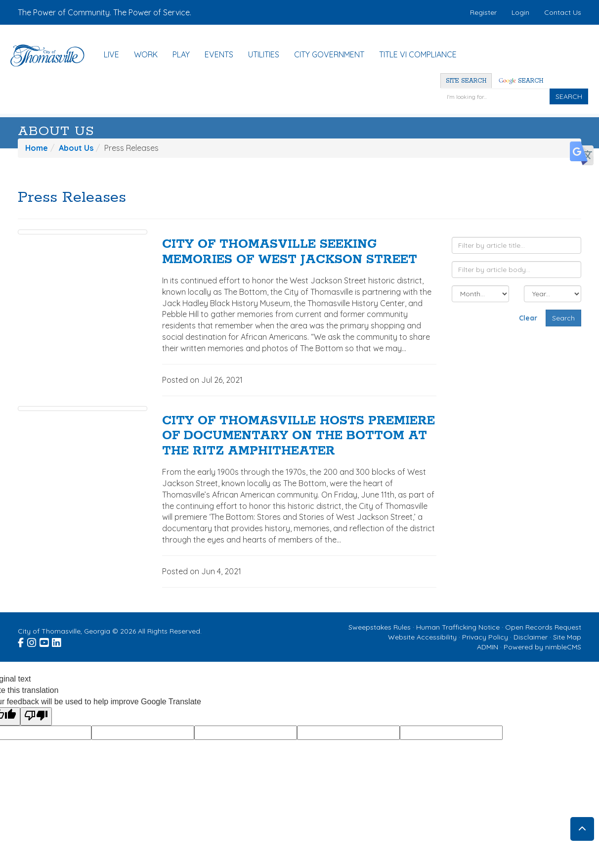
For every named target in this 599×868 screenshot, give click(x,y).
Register (483, 12)
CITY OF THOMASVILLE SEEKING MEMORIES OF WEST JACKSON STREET (290, 252)
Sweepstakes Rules (380, 627)
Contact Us (563, 12)
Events (219, 54)
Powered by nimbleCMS (542, 647)
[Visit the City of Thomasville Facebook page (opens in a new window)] (21, 641)
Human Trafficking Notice (458, 627)
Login (520, 12)
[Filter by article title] (517, 245)
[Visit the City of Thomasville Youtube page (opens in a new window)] (45, 641)
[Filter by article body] (517, 270)
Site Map (567, 637)
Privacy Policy (485, 637)
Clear (528, 318)
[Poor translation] (36, 716)
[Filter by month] (480, 294)
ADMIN (488, 647)
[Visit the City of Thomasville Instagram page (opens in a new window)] (32, 641)
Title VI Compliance (418, 54)
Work (146, 54)
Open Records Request (543, 627)
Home (37, 148)
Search (521, 81)
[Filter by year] (553, 294)
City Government (329, 54)
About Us (56, 131)
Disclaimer (531, 637)
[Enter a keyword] (495, 96)
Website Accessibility (422, 637)
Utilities (264, 54)
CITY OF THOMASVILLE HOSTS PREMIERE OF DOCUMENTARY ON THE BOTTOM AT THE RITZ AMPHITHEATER (299, 436)
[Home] (52, 56)
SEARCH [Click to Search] (569, 96)
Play (181, 54)
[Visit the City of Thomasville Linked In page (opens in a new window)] (57, 641)
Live (111, 54)
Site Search (466, 81)
